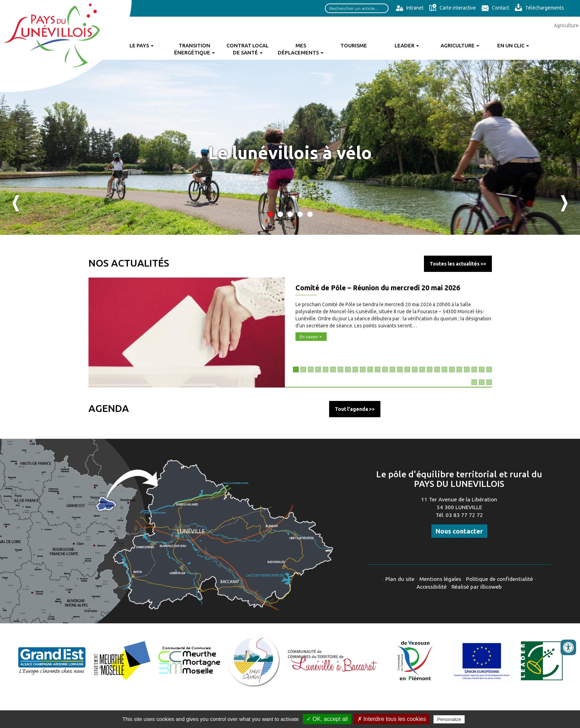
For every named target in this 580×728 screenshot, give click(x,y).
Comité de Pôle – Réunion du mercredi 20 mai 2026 (378, 288)
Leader (407, 45)
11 (370, 369)
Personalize (449, 719)
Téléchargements (539, 8)
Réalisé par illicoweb (477, 587)
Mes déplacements (301, 49)
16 (407, 369)
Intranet (410, 8)
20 (437, 369)
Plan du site (400, 579)
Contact (495, 8)
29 (482, 382)
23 (459, 369)
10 (363, 369)
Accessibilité (432, 587)
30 (489, 382)
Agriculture (460, 45)
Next (564, 203)
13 (385, 369)
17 (415, 369)
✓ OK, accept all (327, 719)
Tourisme (354, 45)
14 (392, 369)
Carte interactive (452, 8)
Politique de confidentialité (499, 579)
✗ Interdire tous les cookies (392, 719)
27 (489, 369)
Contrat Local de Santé (248, 49)
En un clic (513, 45)
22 (452, 369)
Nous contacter (459, 531)
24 (467, 369)
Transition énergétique (194, 49)
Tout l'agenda (351, 409)
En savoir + (311, 337)
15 (400, 369)
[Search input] (357, 8)
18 (422, 369)
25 (474, 369)
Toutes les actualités (455, 264)
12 (378, 369)
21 (444, 369)
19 (430, 369)
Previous (16, 203)
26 (482, 369)
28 (474, 382)
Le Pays (142, 45)
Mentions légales (440, 579)
